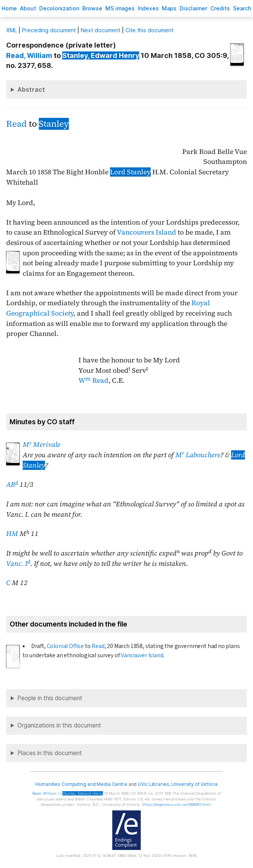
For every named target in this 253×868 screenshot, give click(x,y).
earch (242, 8)
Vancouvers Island (146, 232)
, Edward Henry (101, 55)
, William (29, 55)
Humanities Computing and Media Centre (81, 784)
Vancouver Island (142, 655)
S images (120, 8)
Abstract (31, 89)
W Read (93, 380)
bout (28, 8)
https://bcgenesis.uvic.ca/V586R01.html (176, 804)
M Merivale (42, 445)
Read (17, 124)
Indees (148, 8)
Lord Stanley (130, 172)
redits (220, 8)
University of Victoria (194, 784)
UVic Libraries (153, 784)
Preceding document (49, 30)
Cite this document (149, 30)
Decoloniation (59, 8)
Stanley (54, 124)
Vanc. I (18, 564)
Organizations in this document (59, 725)
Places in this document (50, 753)
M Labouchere (198, 455)
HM (12, 534)
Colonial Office (65, 646)
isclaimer (193, 8)
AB (12, 484)
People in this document (50, 698)
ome (9, 8)
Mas (169, 8)
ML (12, 30)
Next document (101, 30)
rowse (92, 8)
